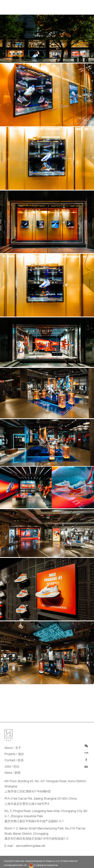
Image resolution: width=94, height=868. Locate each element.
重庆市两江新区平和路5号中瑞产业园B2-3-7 (34, 821)
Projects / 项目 (14, 754)
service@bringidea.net (31, 846)
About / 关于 (13, 748)
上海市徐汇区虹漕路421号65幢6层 (28, 792)
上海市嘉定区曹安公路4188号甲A (27, 804)
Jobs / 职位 (12, 767)
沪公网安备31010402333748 (43, 866)
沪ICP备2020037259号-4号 (15, 866)
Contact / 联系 (14, 761)
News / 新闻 (12, 773)
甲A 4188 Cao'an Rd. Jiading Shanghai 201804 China (41, 799)
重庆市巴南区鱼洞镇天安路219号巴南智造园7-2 (36, 839)
